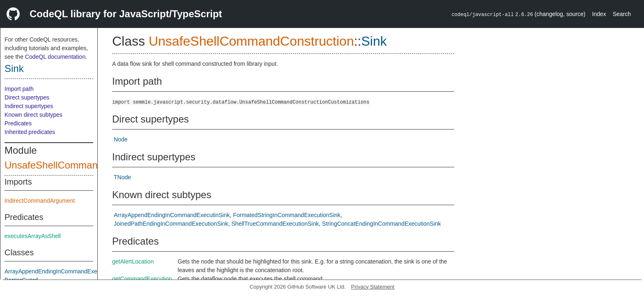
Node (121, 139)
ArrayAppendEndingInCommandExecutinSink (63, 271)
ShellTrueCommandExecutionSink (275, 224)
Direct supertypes (27, 97)
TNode (122, 177)
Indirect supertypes (29, 106)
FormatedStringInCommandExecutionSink (286, 215)
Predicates (18, 123)
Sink (14, 68)
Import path (19, 89)
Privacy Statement (373, 287)
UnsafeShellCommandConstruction (82, 165)
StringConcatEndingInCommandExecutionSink (382, 224)
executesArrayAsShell (33, 236)
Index (599, 14)
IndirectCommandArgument (40, 201)
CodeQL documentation (55, 57)
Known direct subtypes (33, 115)
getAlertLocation (133, 261)
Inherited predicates (30, 132)
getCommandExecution (142, 279)
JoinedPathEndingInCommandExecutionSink (171, 224)
